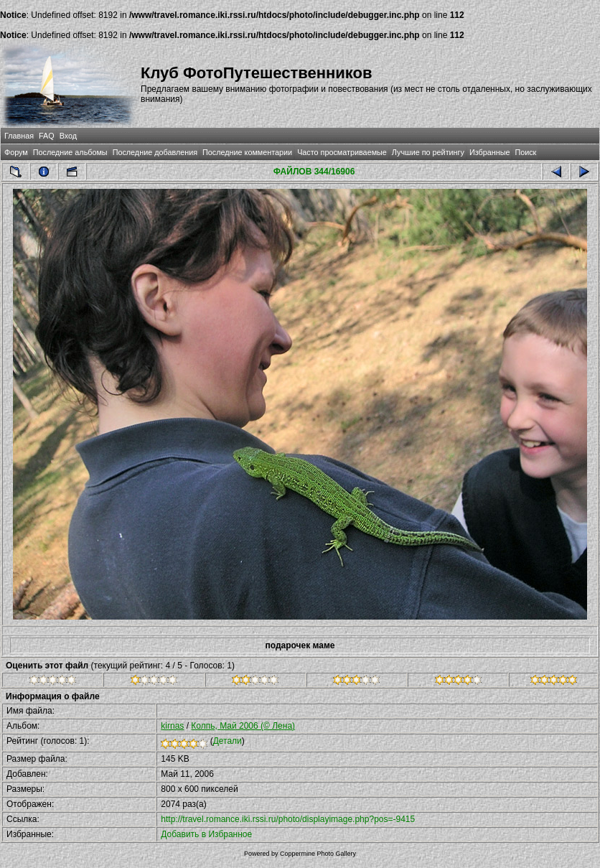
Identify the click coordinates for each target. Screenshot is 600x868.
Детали (228, 741)
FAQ (47, 136)
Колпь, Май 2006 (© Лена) (243, 726)
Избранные (489, 152)
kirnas (172, 726)
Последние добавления (155, 152)
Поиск (525, 152)
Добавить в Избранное (206, 834)
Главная (19, 136)
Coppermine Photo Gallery (318, 854)
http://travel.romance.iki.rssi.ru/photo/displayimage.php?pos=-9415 (288, 819)
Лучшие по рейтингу (428, 152)
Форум (16, 152)
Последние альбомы (70, 152)
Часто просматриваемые (342, 152)
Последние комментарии (247, 152)
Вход (68, 136)
